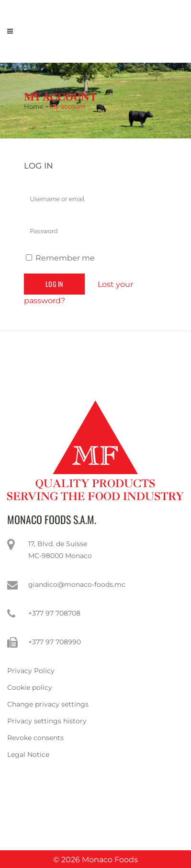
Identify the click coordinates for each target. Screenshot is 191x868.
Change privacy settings (48, 704)
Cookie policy (30, 687)
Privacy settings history (47, 721)
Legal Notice (28, 754)
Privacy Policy (31, 671)
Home (34, 106)
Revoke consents (35, 738)
